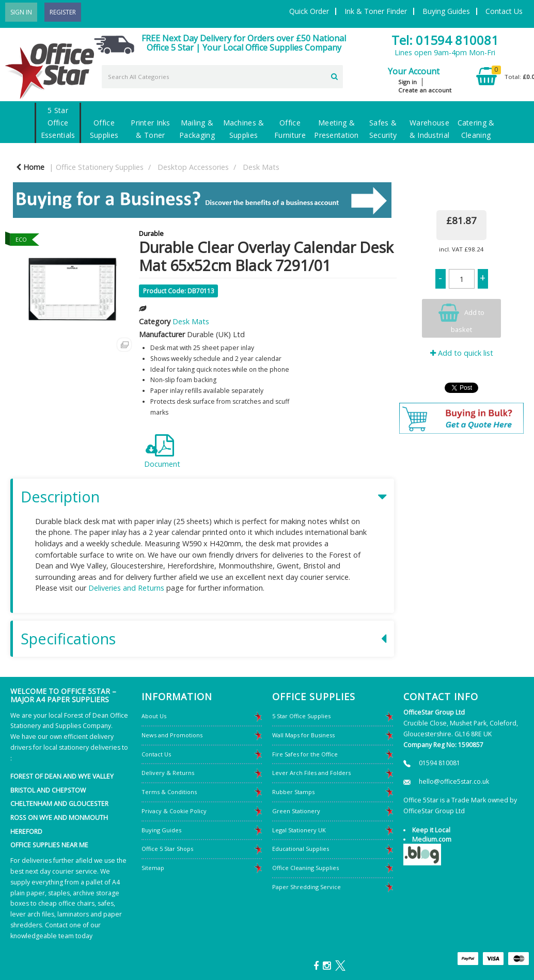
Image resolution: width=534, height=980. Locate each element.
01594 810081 (439, 763)
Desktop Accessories (193, 167)
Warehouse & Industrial (429, 129)
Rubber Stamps (293, 792)
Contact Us (504, 11)
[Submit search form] (334, 75)
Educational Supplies (301, 849)
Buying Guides (446, 11)
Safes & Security (383, 129)
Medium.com (432, 839)
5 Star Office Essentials (58, 123)
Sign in (407, 82)
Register (63, 12)
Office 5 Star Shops (167, 849)
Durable (151, 233)
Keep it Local (431, 830)
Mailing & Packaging (197, 129)
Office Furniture (290, 129)
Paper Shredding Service (307, 887)
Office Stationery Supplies (100, 167)
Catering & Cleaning (476, 129)
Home (30, 167)
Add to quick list (462, 353)
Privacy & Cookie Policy (174, 811)
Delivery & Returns (168, 773)
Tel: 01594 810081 (445, 40)
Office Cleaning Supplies (305, 868)
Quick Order (309, 11)
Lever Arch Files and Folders (311, 773)
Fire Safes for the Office (305, 754)
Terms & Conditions (169, 792)
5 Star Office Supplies (301, 716)
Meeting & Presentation (336, 129)
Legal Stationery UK (299, 830)
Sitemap (153, 868)
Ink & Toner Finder (376, 11)
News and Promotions (172, 735)
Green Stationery (296, 811)
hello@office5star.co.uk (454, 781)
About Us (154, 716)
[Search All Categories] (222, 77)
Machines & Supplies (244, 129)
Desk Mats (261, 167)
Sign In (21, 12)
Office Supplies (104, 129)
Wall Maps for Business (303, 735)
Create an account (425, 90)
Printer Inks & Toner (150, 129)
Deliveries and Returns (126, 588)
